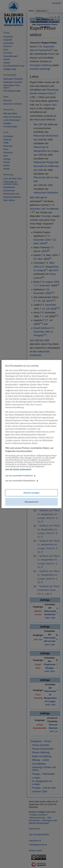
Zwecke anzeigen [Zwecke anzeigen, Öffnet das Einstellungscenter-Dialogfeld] (31, 493)
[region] (31, 434)
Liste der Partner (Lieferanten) (18, 469)
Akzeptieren (31, 502)
